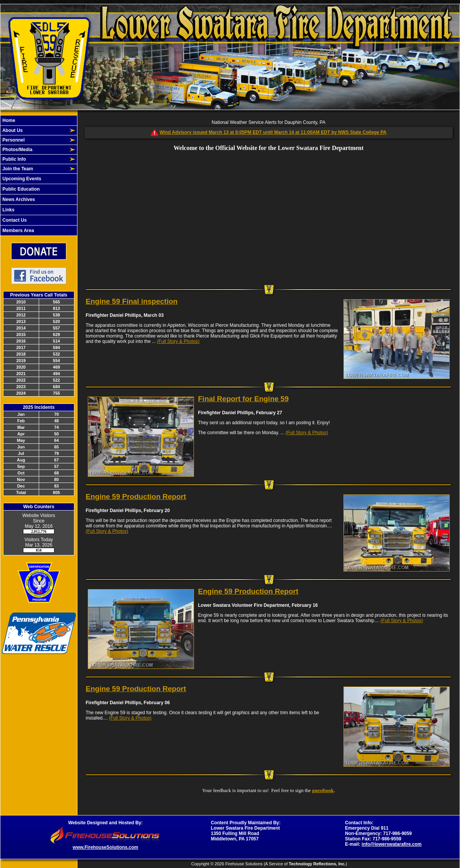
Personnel (13, 140)
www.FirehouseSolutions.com (106, 847)
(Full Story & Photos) (178, 341)
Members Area (18, 231)
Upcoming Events (21, 179)
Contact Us (14, 220)
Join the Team (17, 169)
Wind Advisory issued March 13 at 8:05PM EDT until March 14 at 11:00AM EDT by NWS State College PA (273, 132)
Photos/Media (17, 150)
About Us (12, 130)
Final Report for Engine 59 (243, 399)
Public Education (21, 189)
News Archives (18, 199)
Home (8, 120)
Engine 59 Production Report (136, 497)
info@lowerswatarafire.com (391, 844)
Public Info (14, 159)
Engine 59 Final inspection (132, 301)
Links (8, 210)
